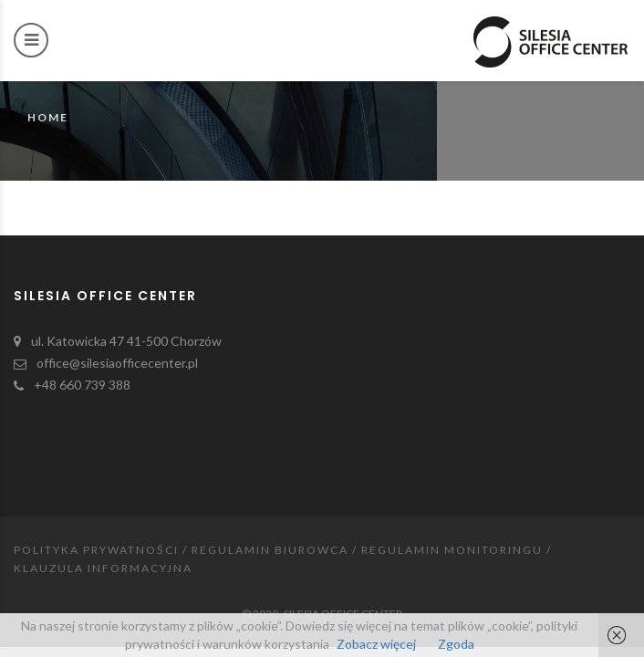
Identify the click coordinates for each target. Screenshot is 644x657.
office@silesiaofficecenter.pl (117, 363)
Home (48, 117)
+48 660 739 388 (82, 385)
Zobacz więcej (376, 644)
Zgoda (456, 644)
